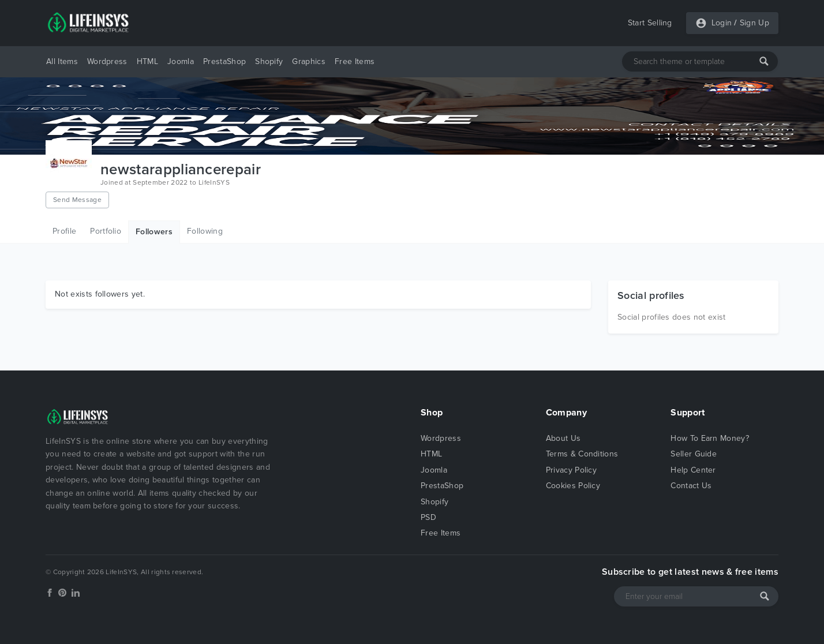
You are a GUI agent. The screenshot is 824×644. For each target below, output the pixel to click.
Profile (64, 231)
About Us (563, 438)
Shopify (269, 61)
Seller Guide (694, 454)
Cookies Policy (573, 486)
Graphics (309, 61)
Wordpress (107, 61)
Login (722, 23)
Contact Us (691, 486)
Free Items (355, 61)
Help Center (693, 470)
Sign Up (754, 23)
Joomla (181, 61)
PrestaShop (224, 61)
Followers (154, 232)
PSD (428, 517)
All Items (62, 61)
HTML (147, 61)
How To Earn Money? (710, 438)
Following (205, 231)
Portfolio (106, 231)
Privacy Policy (571, 470)
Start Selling (650, 23)
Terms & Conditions (582, 454)
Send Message (77, 200)
